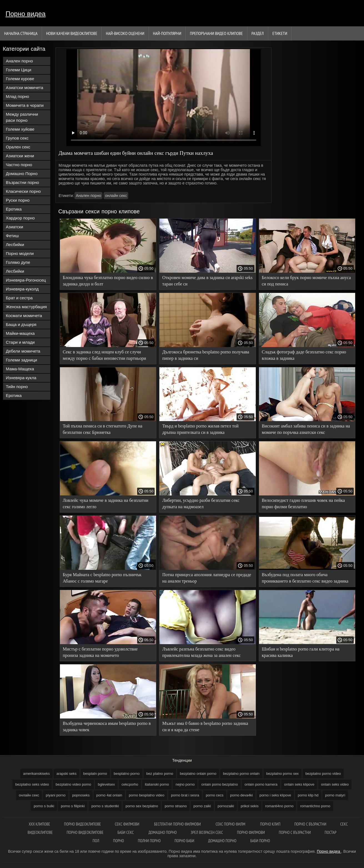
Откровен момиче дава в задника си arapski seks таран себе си (207, 281)
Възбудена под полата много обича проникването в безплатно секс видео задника (305, 578)
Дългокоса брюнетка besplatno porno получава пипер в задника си (206, 355)
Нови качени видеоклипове (72, 33)
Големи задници (22, 360)
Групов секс (17, 138)
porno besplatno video (147, 795)
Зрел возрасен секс (207, 832)
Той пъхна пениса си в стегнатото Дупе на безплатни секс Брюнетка (103, 429)
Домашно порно (163, 832)
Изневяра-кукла (21, 378)
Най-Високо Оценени (125, 33)
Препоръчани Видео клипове (216, 33)
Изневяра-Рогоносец (26, 280)
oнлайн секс (116, 196)
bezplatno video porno (73, 784)
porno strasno (176, 806)
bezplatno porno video (323, 774)
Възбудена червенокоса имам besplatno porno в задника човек (107, 727)
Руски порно (18, 200)
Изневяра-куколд (22, 289)
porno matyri (335, 795)
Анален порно (19, 61)
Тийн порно (17, 387)
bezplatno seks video (32, 784)
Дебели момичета (23, 351)
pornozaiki (226, 806)
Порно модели (20, 253)
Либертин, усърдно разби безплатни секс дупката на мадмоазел (201, 503)
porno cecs (215, 795)
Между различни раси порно (22, 117)
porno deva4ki (242, 795)
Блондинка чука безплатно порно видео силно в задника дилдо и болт (108, 281)
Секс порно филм (231, 824)
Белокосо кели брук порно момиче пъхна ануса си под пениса (306, 281)
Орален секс (18, 147)
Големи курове (20, 79)
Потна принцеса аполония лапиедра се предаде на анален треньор (207, 578)
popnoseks (81, 795)
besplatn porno (95, 774)
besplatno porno (127, 774)
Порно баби (184, 841)
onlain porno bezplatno (220, 784)
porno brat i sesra (185, 795)
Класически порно (23, 191)
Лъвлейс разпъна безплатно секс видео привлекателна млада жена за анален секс (201, 652)
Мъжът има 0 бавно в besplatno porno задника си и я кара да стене (205, 727)
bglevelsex (106, 784)
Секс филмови (128, 824)
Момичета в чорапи (25, 105)
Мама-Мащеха (20, 369)
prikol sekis (250, 806)
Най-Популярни (167, 33)
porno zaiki (202, 806)
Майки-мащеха (20, 333)
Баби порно (260, 841)
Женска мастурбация (26, 307)
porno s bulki (44, 806)
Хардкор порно (20, 218)
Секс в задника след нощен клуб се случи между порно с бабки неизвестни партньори (104, 355)
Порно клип (270, 824)
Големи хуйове (20, 129)
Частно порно (19, 165)
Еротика (14, 209)
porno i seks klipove (275, 795)
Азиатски (14, 227)
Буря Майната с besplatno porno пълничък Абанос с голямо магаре (102, 578)
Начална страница (21, 33)
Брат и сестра (19, 298)
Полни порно (149, 841)
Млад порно (17, 96)
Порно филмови (251, 832)
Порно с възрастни (310, 824)
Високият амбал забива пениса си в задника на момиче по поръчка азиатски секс (306, 429)
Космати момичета (24, 316)
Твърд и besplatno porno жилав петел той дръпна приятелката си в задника (200, 429)
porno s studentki (105, 806)
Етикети (280, 33)
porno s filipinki (73, 806)
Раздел (258, 33)
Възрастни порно (22, 182)
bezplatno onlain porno (198, 774)
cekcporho (130, 784)
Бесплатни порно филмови (178, 824)
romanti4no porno (279, 806)
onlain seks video (335, 784)
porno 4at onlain (109, 795)
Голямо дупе (18, 262)
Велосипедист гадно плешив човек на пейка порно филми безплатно (303, 503)
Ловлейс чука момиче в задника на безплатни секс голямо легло (106, 503)
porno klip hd (308, 795)
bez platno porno (160, 774)
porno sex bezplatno (142, 806)
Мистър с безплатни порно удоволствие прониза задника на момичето (100, 652)
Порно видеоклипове (83, 824)
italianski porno (157, 784)
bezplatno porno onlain (241, 774)
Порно (118, 841)
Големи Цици (19, 70)
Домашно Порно (22, 174)
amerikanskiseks (36, 774)
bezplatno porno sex (283, 774)
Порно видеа (26, 14)
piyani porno (56, 795)
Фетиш (12, 236)
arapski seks (66, 774)
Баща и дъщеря (21, 324)
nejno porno (185, 784)
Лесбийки (15, 245)
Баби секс (126, 832)
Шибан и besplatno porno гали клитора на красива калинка (301, 652)
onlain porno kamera (261, 784)
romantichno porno (315, 806)
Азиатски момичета (25, 88)
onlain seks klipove (299, 784)
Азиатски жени (20, 156)
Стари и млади (20, 342)
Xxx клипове (39, 824)
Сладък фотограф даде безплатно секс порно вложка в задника (304, 355)
